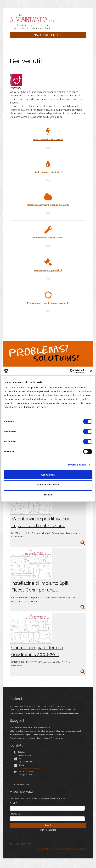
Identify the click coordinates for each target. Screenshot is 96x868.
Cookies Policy (63, 849)
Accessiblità (80, 849)
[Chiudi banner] (91, 371)
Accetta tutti (48, 475)
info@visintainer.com (29, 768)
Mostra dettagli (77, 465)
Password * (16, 814)
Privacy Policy (45, 849)
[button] (48, 150)
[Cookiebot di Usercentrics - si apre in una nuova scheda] (70, 371)
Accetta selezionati (48, 485)
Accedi (48, 825)
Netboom (26, 844)
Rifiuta (48, 495)
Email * (13, 803)
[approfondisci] (83, 543)
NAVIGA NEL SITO (48, 35)
